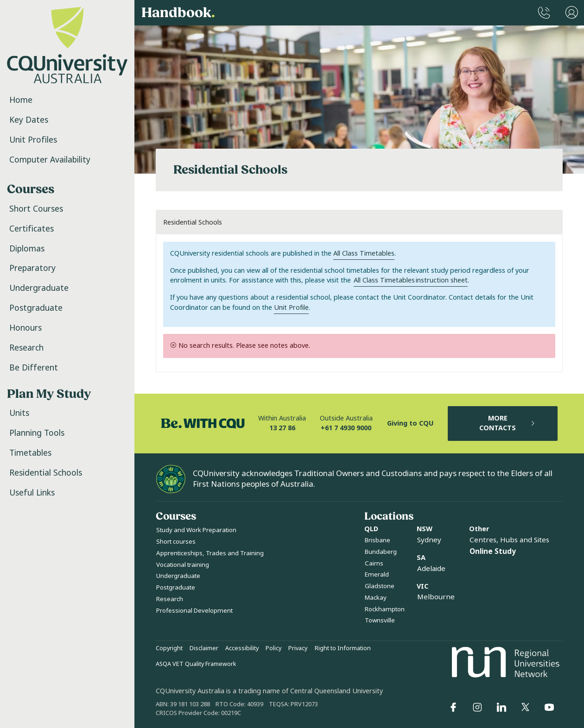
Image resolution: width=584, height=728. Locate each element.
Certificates (32, 229)
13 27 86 (282, 428)
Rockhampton (385, 609)
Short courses (176, 542)
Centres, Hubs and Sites (509, 540)
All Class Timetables (364, 254)
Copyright (169, 648)
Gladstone (380, 586)
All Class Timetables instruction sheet (411, 280)
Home (21, 100)
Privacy (298, 648)
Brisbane (378, 540)
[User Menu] (572, 13)
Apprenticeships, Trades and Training (210, 553)
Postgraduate (36, 308)
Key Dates (29, 120)
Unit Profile (291, 308)
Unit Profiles (33, 140)
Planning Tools (37, 433)
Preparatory (32, 268)
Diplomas (27, 249)
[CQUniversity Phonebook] (544, 13)
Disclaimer (204, 648)
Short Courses (36, 209)
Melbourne (436, 597)
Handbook (178, 13)
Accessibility (242, 648)
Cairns (374, 563)
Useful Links (32, 493)
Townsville (380, 620)
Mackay (376, 598)
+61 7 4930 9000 (346, 428)
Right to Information (343, 648)
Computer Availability (50, 160)
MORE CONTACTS (508, 424)
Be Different (34, 368)
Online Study (493, 552)
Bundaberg (381, 552)
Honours (25, 328)
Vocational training (183, 565)
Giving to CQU (410, 424)
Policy (273, 648)
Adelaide (431, 569)
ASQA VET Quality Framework (196, 664)
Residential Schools (46, 473)
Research (26, 348)
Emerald (377, 574)
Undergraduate (39, 288)
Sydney (429, 540)
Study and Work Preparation (196, 530)
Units (19, 413)
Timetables (30, 453)
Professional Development (194, 611)
